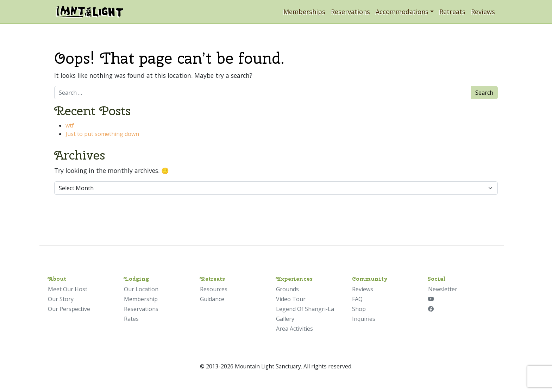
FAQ (357, 299)
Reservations (350, 12)
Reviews (483, 12)
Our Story (61, 299)
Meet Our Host (68, 289)
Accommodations (402, 12)
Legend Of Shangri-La (305, 309)
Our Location (141, 289)
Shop (359, 309)
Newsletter (443, 289)
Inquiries (364, 319)
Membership (141, 299)
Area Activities (294, 329)
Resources (214, 289)
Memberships (304, 12)
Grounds (287, 289)
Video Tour (291, 299)
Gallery (285, 319)
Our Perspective (69, 309)
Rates (131, 319)
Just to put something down (102, 134)
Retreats (452, 12)
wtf (70, 125)
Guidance (212, 299)
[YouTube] (431, 299)
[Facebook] (431, 309)
